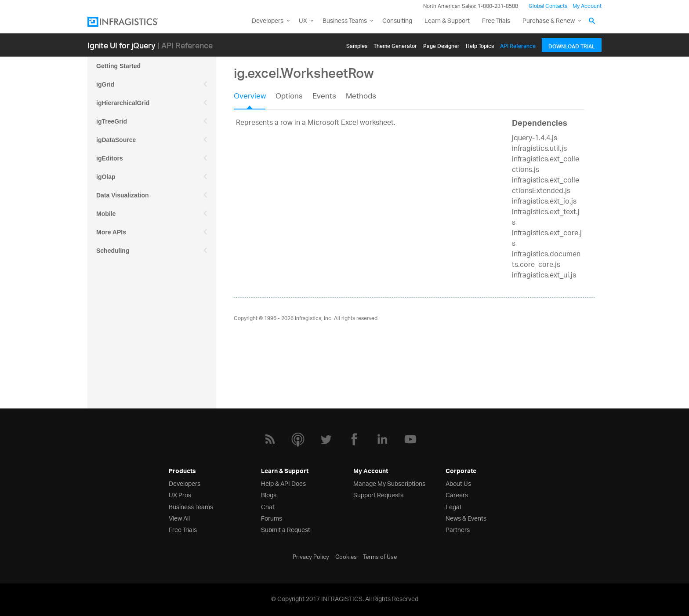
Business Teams (345, 21)
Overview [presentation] (250, 97)
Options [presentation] (289, 97)
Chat (268, 506)
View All (179, 518)
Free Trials (496, 21)
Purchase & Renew (549, 21)
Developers (268, 21)
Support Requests (378, 494)
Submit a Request (286, 529)
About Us (458, 483)
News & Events (466, 518)
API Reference (518, 45)
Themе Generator (395, 45)
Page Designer (441, 45)
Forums (272, 518)
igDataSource (116, 140)
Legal (453, 506)
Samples (357, 45)
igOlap (106, 177)
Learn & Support (447, 21)
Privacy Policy (311, 556)
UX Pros (180, 494)
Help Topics (480, 45)
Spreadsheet (115, 269)
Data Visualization (123, 195)
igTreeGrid (112, 121)
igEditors (110, 158)
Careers (457, 494)
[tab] (255, 99)
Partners (458, 529)
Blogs (269, 494)
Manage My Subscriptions (389, 483)
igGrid (105, 84)
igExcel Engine (118, 288)
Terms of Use (380, 556)
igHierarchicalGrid (123, 103)
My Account (587, 6)
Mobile (106, 214)
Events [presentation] (324, 97)
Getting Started (118, 66)
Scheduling (113, 251)
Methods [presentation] (361, 97)
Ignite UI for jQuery (121, 45)
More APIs (111, 232)
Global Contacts (548, 6)
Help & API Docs (283, 483)
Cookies (346, 556)
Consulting (397, 21)
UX (303, 21)
